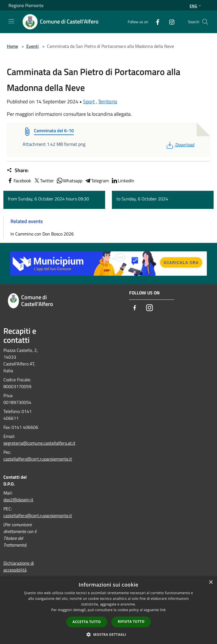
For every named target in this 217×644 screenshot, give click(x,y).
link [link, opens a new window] (163, 610)
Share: (18, 170)
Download (180, 145)
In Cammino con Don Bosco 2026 (42, 234)
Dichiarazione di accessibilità (19, 566)
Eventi (32, 46)
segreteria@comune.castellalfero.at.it (39, 443)
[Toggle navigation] (11, 21)
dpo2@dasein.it (18, 500)
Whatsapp (69, 181)
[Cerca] (205, 22)
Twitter (44, 181)
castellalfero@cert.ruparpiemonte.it (38, 459)
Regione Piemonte (26, 5)
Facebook (19, 181)
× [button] (211, 582)
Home (12, 46)
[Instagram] (170, 22)
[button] (108, 634)
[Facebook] (155, 22)
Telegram (97, 181)
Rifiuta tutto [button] (131, 621)
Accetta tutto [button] (87, 622)
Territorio (108, 101)
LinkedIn (123, 181)
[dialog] (108, 610)
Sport (89, 101)
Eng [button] (196, 6)
